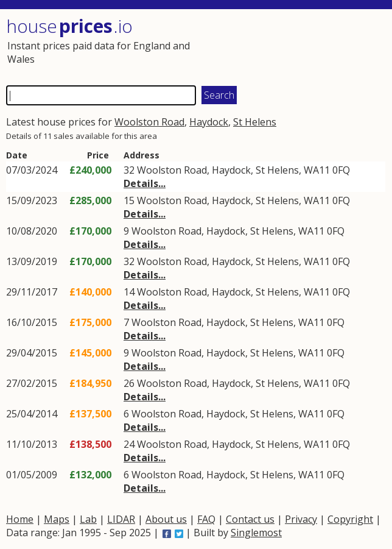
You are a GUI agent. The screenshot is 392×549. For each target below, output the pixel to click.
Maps (57, 519)
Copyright (350, 519)
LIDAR (121, 519)
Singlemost (256, 533)
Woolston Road (149, 122)
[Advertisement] (290, 46)
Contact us (250, 519)
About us (166, 519)
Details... (145, 183)
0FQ (341, 170)
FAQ (206, 519)
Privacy (301, 519)
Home (20, 519)
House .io (69, 26)
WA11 (317, 170)
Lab (88, 519)
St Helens (255, 122)
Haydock (209, 122)
